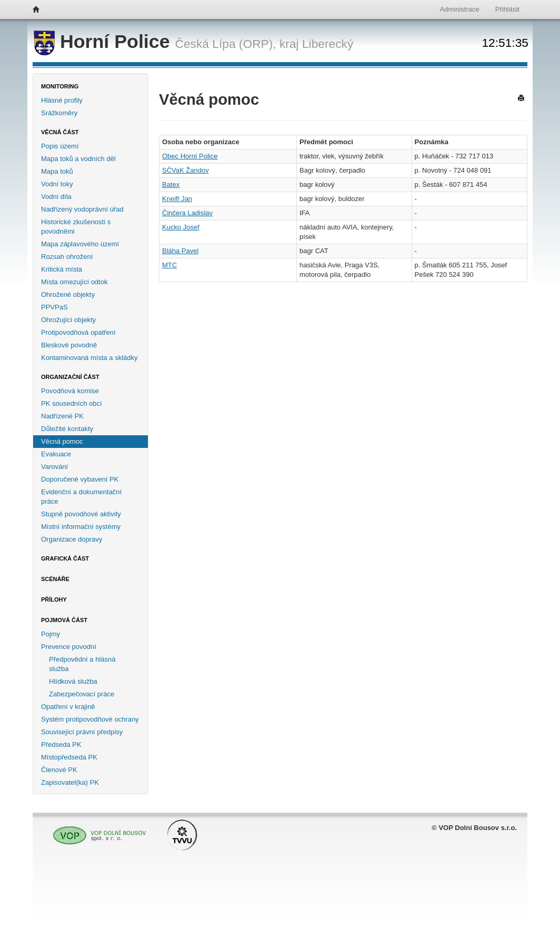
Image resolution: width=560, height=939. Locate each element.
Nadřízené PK (62, 416)
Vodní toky (57, 184)
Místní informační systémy (81, 527)
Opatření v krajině (68, 707)
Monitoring (60, 86)
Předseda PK (61, 745)
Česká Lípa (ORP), (225, 44)
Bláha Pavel (180, 251)
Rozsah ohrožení (67, 257)
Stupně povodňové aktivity (81, 514)
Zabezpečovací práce (82, 694)
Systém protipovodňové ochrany (90, 719)
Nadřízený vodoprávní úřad (82, 209)
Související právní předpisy (82, 732)
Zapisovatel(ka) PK (70, 782)
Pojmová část (64, 620)
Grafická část (65, 558)
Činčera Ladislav (187, 213)
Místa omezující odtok (74, 282)
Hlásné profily (62, 100)
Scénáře (55, 579)
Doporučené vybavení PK (80, 479)
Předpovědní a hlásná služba (82, 664)
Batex (171, 184)
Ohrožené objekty (68, 294)
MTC (169, 265)
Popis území (60, 146)
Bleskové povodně (69, 345)
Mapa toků (57, 171)
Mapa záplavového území (80, 244)
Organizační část (70, 377)
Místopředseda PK (69, 757)
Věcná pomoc (62, 441)
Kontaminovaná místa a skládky (89, 358)
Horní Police (104, 42)
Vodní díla (56, 197)
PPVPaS (54, 307)
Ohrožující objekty (68, 320)
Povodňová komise (70, 391)
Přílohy (54, 600)
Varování (54, 467)
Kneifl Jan (177, 199)
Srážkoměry (59, 113)
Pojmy (51, 634)
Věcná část (60, 132)
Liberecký (328, 44)
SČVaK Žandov (186, 170)
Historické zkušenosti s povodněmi (76, 227)
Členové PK (59, 770)
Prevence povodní (69, 647)
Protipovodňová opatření (78, 332)
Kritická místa (62, 269)
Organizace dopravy (72, 539)
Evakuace (56, 454)
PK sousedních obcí (72, 403)
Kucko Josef (181, 227)
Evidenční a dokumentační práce (81, 497)
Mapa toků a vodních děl (78, 159)
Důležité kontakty (67, 429)
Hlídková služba (73, 681)
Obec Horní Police (190, 156)
